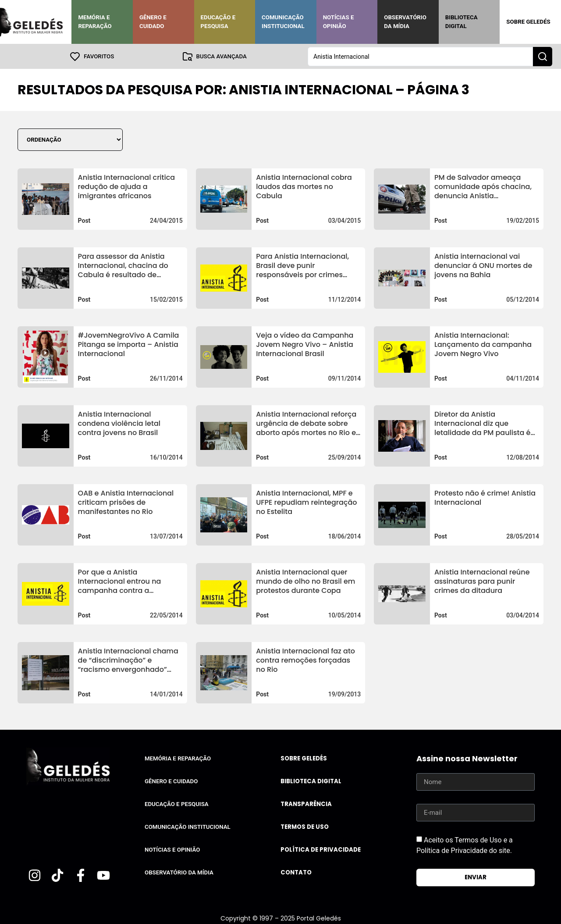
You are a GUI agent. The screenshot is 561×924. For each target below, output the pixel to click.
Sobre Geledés (528, 22)
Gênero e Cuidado (153, 22)
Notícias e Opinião (339, 22)
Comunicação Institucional (283, 22)
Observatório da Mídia (405, 22)
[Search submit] (543, 56)
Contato (296, 872)
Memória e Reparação (95, 22)
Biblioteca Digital (462, 22)
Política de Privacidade (321, 849)
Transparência (306, 804)
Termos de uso (305, 826)
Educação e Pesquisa (218, 22)
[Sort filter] (70, 139)
